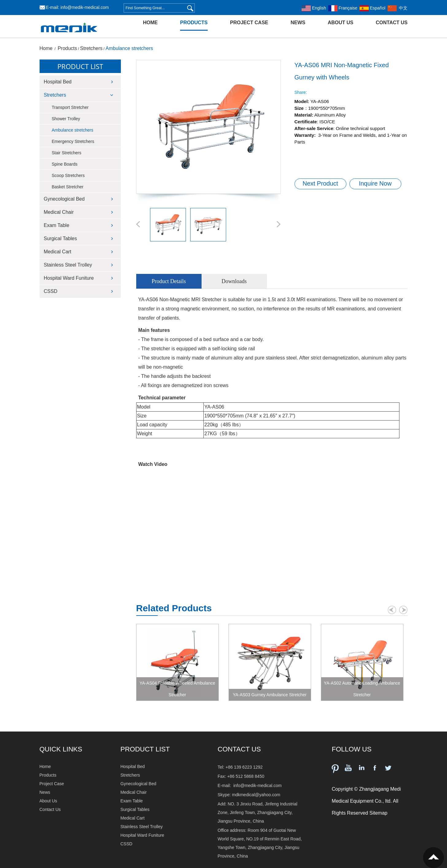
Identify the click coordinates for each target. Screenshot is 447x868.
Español (372, 8)
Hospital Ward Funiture (69, 278)
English (314, 8)
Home (150, 23)
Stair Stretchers (67, 153)
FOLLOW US (352, 749)
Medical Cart (58, 252)
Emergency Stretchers (73, 141)
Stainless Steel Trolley (68, 265)
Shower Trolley (66, 119)
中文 (398, 8)
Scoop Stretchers (68, 175)
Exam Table (57, 225)
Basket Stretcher (68, 187)
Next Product (320, 183)
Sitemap (378, 813)
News (298, 23)
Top (434, 858)
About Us (341, 23)
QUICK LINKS (61, 749)
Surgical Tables (60, 238)
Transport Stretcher (70, 107)
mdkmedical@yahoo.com (256, 795)
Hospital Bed (58, 82)
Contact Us (392, 23)
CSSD (51, 291)
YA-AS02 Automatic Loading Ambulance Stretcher (362, 689)
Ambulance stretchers (129, 48)
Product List (80, 66)
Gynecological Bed (64, 199)
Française (343, 8)
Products (194, 23)
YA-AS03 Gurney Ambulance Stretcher (270, 695)
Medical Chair (59, 212)
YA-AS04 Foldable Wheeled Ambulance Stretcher (177, 689)
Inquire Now (375, 183)
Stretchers (91, 48)
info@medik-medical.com (85, 7)
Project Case (249, 23)
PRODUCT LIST (145, 749)
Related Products (174, 608)
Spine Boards (65, 164)
